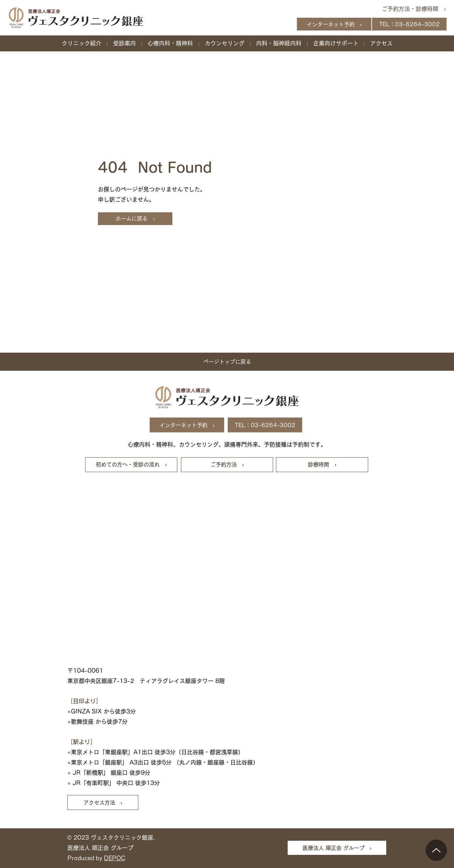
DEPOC (115, 858)
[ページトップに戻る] (227, 362)
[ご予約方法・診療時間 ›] (411, 9)
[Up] (436, 850)
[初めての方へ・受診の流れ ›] (131, 465)
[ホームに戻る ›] (135, 219)
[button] (82, 43)
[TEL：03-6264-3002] (409, 24)
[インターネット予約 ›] (334, 24)
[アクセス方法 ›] (103, 802)
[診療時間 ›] (322, 465)
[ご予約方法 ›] (227, 465)
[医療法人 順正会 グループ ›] (337, 848)
